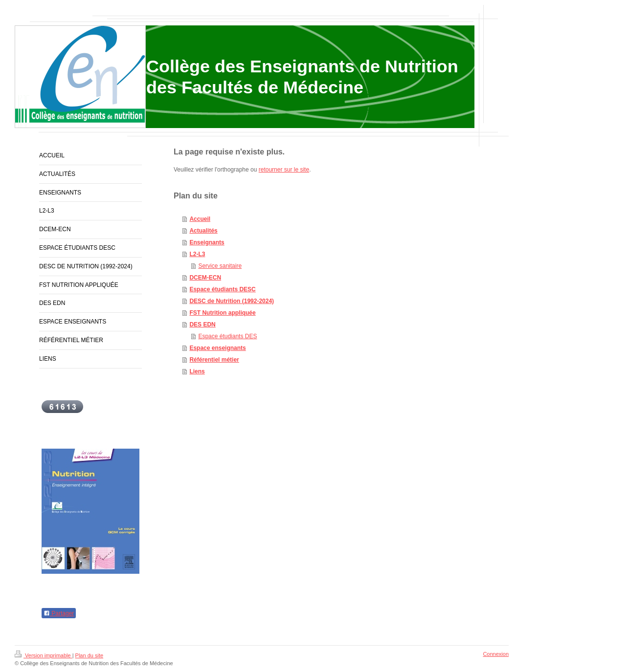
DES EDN (202, 325)
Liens (197, 371)
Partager (59, 613)
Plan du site (89, 655)
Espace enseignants (217, 348)
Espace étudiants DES (227, 336)
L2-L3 (197, 254)
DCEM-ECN (205, 278)
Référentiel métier (214, 360)
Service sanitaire (220, 266)
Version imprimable (44, 655)
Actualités (203, 231)
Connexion (496, 654)
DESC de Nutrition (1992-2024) (232, 301)
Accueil (200, 219)
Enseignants (207, 242)
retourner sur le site (284, 170)
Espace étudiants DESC (222, 289)
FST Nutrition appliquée (222, 313)
